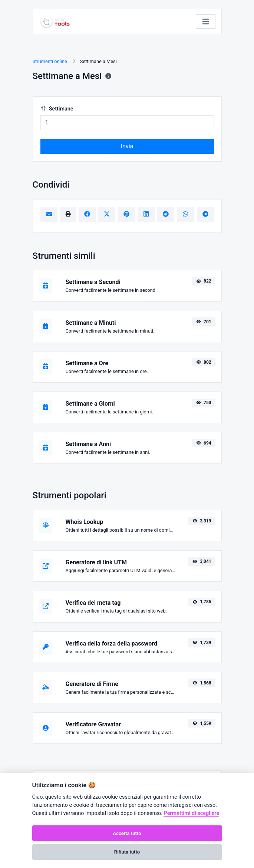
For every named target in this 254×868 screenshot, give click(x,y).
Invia (127, 146)
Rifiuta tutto (127, 852)
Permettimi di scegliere (191, 813)
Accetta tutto (127, 833)
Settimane (57, 109)
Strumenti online (50, 61)
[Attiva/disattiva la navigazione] (206, 22)
